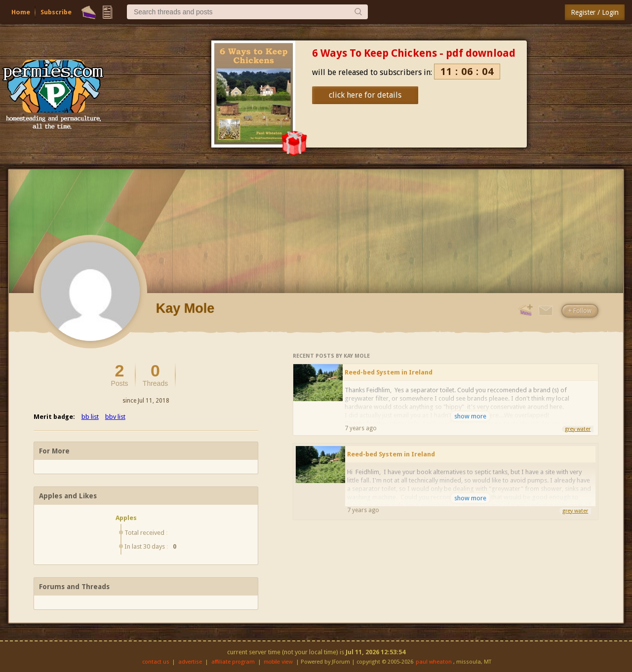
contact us (156, 662)
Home (21, 12)
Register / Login (595, 12)
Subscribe (56, 12)
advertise (190, 662)
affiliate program (233, 662)
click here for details (365, 95)
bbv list (115, 417)
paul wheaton (434, 662)
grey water (578, 429)
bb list (90, 417)
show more (470, 416)
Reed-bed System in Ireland (389, 372)
